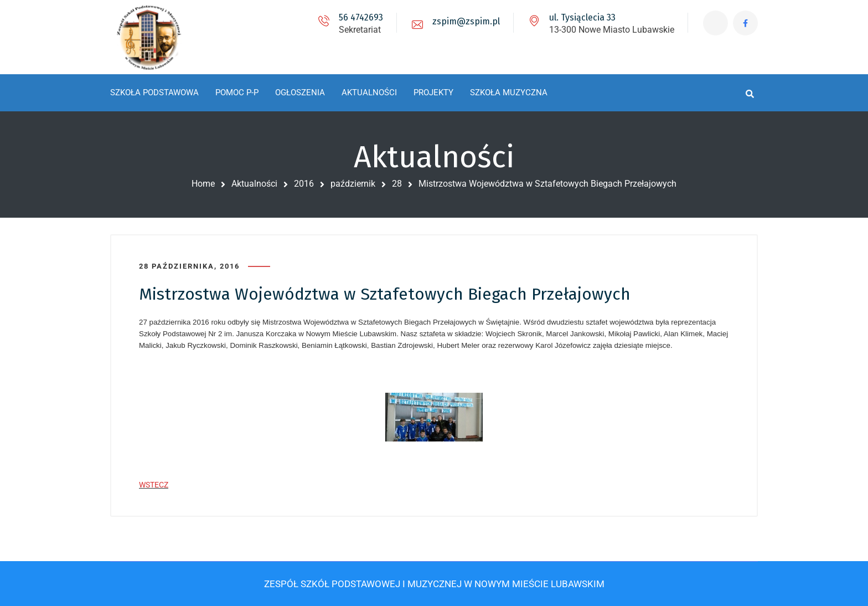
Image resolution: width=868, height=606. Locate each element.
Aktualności (254, 184)
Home (203, 184)
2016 (304, 184)
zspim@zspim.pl (466, 21)
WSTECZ (154, 485)
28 (397, 184)
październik (353, 184)
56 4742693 (361, 17)
